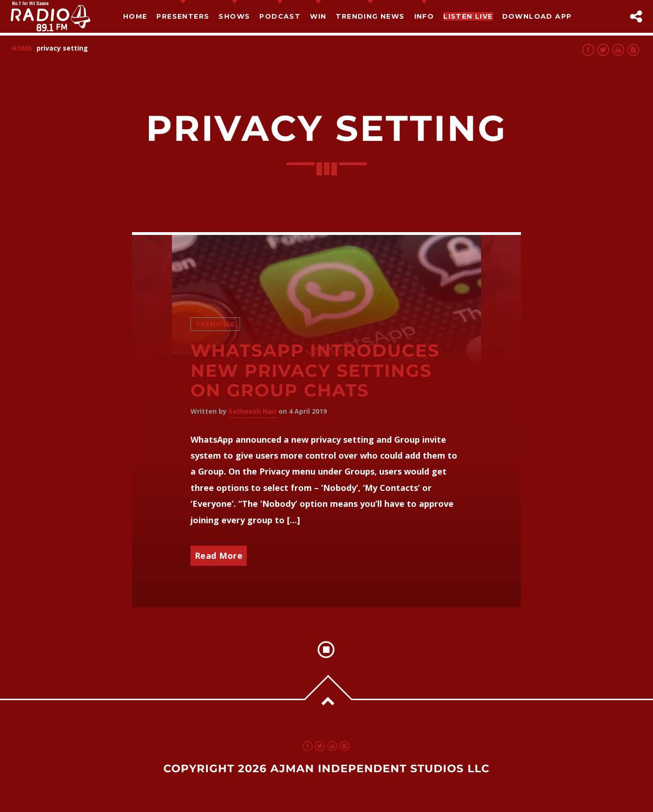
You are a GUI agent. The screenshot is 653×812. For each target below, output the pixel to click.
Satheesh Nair (253, 411)
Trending (215, 324)
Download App (537, 16)
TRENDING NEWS (370, 16)
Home (135, 16)
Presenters (183, 16)
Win (318, 16)
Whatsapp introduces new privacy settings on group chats (315, 371)
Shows (234, 16)
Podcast (280, 16)
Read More (219, 556)
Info (424, 16)
